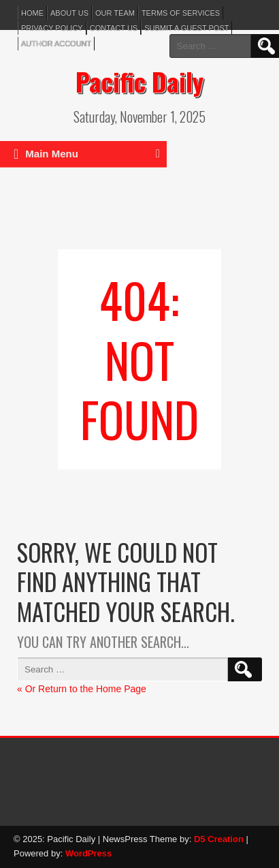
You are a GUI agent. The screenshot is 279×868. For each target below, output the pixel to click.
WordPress (88, 853)
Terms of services (181, 13)
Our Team (115, 13)
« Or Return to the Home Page (82, 689)
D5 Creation (219, 839)
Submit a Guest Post (186, 28)
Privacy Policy (52, 28)
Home (32, 13)
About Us (69, 13)
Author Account (56, 44)
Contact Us (114, 28)
